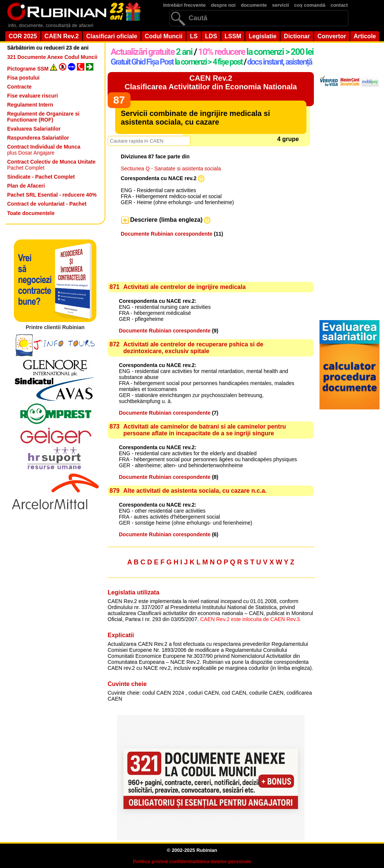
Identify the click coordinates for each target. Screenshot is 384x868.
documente (254, 5)
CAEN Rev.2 (62, 36)
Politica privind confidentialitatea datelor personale (192, 861)
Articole (365, 36)
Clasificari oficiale (112, 36)
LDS (211, 36)
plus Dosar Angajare (44, 150)
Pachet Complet (51, 165)
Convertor (331, 36)
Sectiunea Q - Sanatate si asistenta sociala (171, 168)
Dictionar (297, 36)
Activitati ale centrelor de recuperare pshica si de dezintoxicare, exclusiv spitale (193, 348)
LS (193, 36)
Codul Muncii (163, 36)
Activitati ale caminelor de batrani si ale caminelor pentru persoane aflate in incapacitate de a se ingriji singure (205, 430)
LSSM (233, 36)
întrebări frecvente (184, 5)
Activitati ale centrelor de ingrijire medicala (184, 287)
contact (339, 5)
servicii (281, 5)
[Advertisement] (207, 243)
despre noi (223, 5)
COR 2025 (23, 36)
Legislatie (262, 36)
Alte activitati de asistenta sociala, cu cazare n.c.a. (195, 491)
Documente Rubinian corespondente (166, 234)
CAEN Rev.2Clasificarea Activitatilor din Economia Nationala (211, 82)
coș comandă (310, 5)
